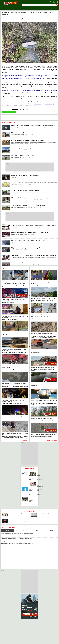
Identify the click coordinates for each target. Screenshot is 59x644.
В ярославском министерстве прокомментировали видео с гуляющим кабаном (15, 333)
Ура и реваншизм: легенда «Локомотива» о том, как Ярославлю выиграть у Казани (18, 514)
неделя (22, 530)
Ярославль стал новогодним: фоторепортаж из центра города (43, 283)
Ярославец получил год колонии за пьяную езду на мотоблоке (28, 240)
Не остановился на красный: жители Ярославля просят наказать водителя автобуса (34, 183)
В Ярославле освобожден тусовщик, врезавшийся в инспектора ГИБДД (15, 317)
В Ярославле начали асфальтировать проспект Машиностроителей (43, 352)
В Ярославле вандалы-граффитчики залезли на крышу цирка (14, 350)
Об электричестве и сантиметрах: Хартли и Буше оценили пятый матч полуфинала (19, 544)
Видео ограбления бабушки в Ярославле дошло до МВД (15, 434)
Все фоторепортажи (52, 440)
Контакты (36, 2)
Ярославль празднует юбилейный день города (43, 299)
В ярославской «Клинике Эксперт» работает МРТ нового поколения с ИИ (47, 514)
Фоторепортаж (34, 8)
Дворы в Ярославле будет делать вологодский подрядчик (27, 263)
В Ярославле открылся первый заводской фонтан (31, 501)
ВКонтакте (38, 104)
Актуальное (30, 511)
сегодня (51, 530)
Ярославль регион (13, 8)
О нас (23, 2)
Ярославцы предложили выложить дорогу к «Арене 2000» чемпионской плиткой (33, 148)
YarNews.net (15, 109)
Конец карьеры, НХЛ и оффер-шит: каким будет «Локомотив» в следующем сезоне (34, 255)
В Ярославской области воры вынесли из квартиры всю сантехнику (29, 198)
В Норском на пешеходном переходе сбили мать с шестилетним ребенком (15, 417)
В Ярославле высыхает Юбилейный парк (41, 418)
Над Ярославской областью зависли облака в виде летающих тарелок (44, 401)
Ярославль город (24, 8)
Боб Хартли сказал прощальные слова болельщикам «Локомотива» (16, 541)
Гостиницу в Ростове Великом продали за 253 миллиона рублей (29, 206)
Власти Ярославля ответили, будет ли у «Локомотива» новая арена (29, 233)
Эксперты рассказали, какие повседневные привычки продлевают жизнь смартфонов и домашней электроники (40, 489)
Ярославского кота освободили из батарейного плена (14, 384)
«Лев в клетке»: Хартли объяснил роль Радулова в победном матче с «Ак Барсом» (19, 536)
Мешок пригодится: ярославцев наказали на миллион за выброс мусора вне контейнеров (13, 283)
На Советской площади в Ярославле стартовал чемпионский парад (14, 300)
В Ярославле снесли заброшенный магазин (23, 133)
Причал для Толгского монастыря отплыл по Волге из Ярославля (44, 385)
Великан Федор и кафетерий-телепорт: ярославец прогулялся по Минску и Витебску (44, 316)
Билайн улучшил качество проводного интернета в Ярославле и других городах (18, 520)
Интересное (29, 469)
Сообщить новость (9, 112)
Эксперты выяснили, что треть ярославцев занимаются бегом (28, 140)
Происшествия (55, 8)
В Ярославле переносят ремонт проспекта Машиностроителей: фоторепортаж (42, 334)
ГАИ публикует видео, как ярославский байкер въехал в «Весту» (14, 367)
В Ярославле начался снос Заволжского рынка (43, 368)
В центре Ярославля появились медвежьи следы (43, 434)
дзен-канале (49, 104)
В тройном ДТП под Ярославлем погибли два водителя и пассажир (13, 401)
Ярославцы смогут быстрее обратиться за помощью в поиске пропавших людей (33, 125)
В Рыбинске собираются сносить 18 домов (23, 156)
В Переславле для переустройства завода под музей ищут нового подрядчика (32, 248)
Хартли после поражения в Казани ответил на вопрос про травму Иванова (17, 534)
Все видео (26, 440)
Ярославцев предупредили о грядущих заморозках (25, 175)
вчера (37, 530)
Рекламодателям (29, 2)
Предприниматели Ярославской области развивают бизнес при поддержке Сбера (34, 225)
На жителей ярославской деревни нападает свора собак (27, 190)
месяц (7, 530)
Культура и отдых (44, 8)
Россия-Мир (4, 8)
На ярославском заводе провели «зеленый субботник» (40, 476)
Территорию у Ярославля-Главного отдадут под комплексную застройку (17, 539)
